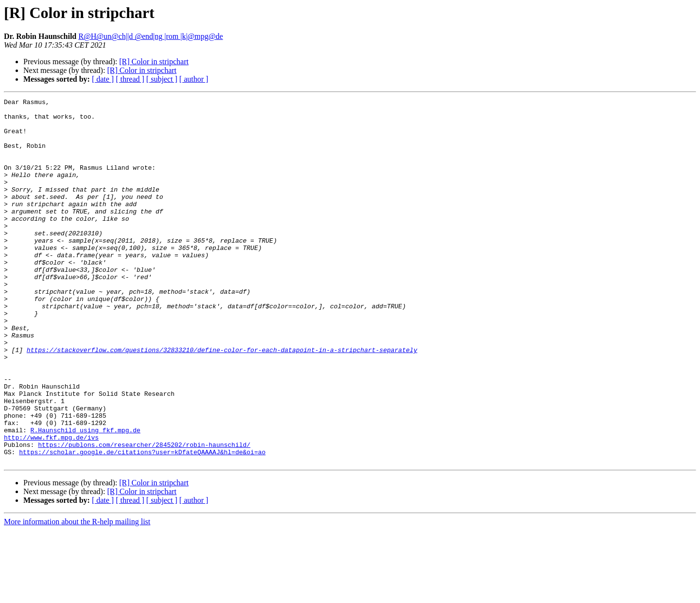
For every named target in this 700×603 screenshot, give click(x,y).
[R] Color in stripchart (154, 62)
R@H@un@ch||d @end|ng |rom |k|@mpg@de (150, 36)
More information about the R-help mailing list (77, 594)
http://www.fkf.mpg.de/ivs (51, 506)
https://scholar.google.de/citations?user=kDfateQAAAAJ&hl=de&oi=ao (142, 523)
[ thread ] (130, 79)
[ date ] (103, 79)
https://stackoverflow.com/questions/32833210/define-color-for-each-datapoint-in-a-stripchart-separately (222, 401)
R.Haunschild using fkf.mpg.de (86, 497)
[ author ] (194, 79)
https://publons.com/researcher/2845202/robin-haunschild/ (144, 514)
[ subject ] (162, 79)
